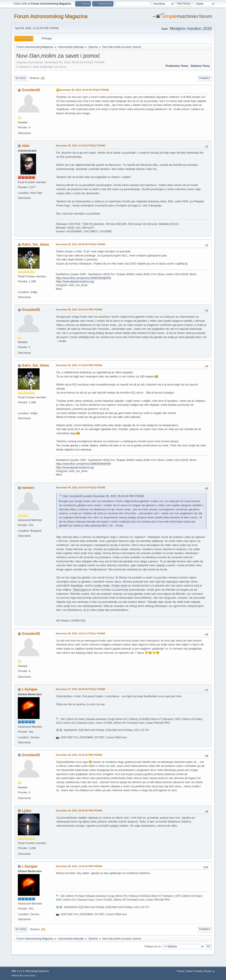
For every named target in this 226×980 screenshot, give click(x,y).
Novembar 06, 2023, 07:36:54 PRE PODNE (79, 365)
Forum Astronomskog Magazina (51, 16)
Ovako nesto (119, 585)
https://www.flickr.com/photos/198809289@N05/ (84, 278)
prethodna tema (177, 66)
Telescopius (81, 590)
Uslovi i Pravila (194, 971)
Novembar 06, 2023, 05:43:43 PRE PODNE (79, 310)
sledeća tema (200, 66)
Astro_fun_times (35, 244)
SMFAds (15, 976)
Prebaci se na (153, 946)
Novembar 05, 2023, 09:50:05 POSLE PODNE (81, 244)
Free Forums (29, 976)
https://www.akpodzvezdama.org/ (75, 281)
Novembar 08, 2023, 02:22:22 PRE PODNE (79, 755)
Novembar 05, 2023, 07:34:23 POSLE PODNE (81, 146)
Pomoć (181, 971)
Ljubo (27, 811)
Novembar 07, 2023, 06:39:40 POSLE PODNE (81, 689)
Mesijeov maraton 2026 (191, 28)
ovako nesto (102, 585)
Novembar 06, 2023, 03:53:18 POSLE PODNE (81, 487)
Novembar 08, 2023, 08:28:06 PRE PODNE (79, 811)
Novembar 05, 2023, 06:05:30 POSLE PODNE (84, 90)
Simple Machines (40, 971)
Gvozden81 (31, 90)
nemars (28, 488)
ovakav (114, 826)
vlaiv (26, 146)
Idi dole (21, 78)
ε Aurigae (30, 689)
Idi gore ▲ (209, 971)
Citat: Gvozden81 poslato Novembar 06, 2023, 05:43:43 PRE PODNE (103, 496)
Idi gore (21, 929)
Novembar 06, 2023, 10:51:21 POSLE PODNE (81, 633)
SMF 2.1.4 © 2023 (21, 971)
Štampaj (204, 78)
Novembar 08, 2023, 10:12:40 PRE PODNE (79, 866)
